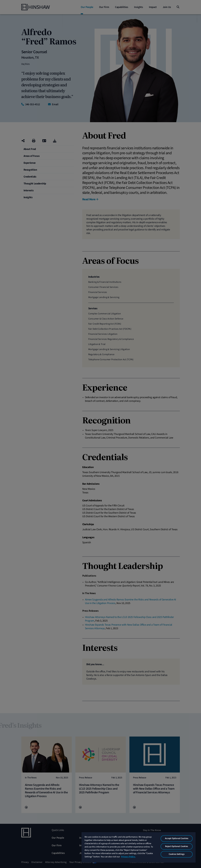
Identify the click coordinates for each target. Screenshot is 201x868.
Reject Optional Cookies (177, 846)
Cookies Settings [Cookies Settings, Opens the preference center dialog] (177, 854)
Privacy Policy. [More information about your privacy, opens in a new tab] (128, 857)
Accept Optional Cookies (177, 838)
